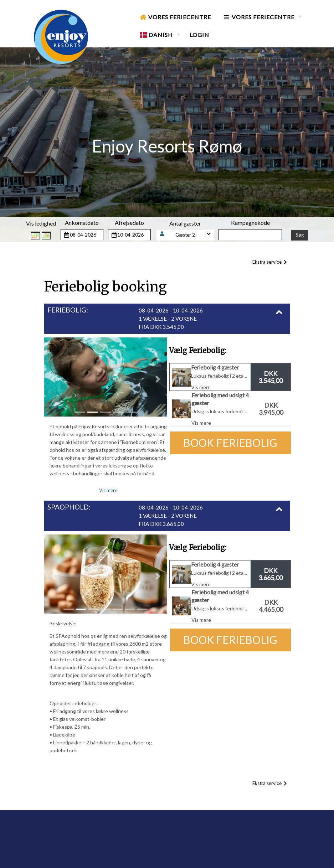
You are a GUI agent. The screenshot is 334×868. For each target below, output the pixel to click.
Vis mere (108, 490)
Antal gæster (185, 223)
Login (199, 35)
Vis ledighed (41, 223)
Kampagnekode (250, 223)
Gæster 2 (185, 235)
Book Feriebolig (230, 443)
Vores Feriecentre (175, 17)
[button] (185, 235)
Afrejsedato (129, 223)
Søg (300, 235)
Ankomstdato (82, 223)
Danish (156, 35)
